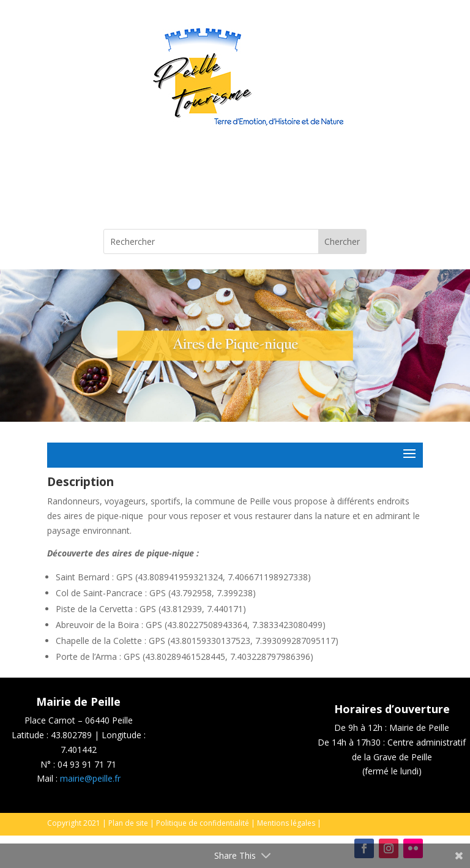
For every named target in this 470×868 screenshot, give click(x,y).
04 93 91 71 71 (87, 764)
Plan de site (128, 823)
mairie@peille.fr (90, 778)
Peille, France (235, 183)
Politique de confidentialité (203, 823)
